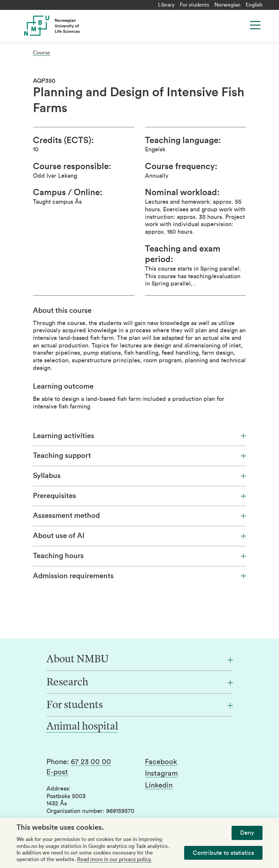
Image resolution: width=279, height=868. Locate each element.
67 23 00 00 (91, 762)
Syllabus (139, 476)
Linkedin (159, 785)
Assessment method (139, 516)
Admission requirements (139, 576)
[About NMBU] (140, 660)
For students (195, 5)
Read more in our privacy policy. (114, 859)
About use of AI (139, 536)
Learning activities (139, 436)
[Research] (140, 683)
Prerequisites (139, 496)
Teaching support (139, 456)
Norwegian (227, 5)
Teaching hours (139, 556)
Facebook (161, 762)
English (254, 5)
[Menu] (255, 25)
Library (166, 5)
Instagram (161, 773)
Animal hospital (82, 727)
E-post (57, 772)
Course (42, 53)
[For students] (140, 705)
